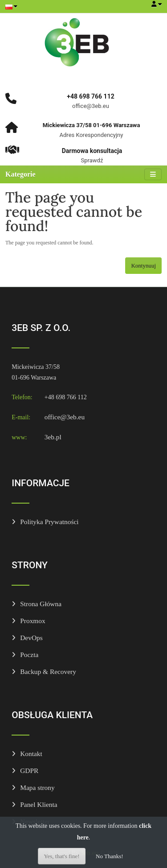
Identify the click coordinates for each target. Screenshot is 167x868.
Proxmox (33, 621)
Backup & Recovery (48, 672)
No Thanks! (110, 856)
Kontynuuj (143, 266)
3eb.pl (53, 437)
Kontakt (31, 754)
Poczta (29, 655)
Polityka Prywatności (49, 522)
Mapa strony (37, 787)
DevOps (31, 638)
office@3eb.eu (65, 417)
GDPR (29, 771)
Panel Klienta (39, 804)
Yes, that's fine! (61, 856)
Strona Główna (41, 604)
